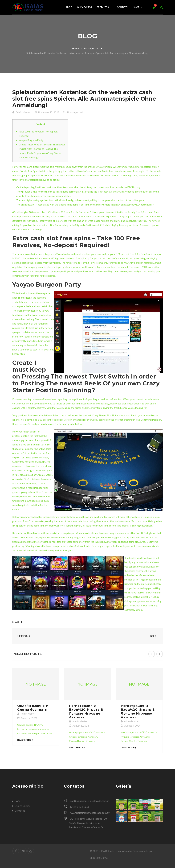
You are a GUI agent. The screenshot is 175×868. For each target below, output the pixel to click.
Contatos (20, 811)
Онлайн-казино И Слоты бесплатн (33, 708)
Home (75, 48)
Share (16, 622)
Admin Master (23, 112)
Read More (24, 740)
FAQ (17, 801)
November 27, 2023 (49, 112)
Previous (23, 636)
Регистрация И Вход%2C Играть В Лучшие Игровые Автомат (86, 712)
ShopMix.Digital (99, 858)
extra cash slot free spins (73, 258)
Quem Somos (23, 806)
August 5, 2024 (81, 726)
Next (155, 636)
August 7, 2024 (29, 718)
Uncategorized (91, 48)
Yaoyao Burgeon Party (31, 140)
